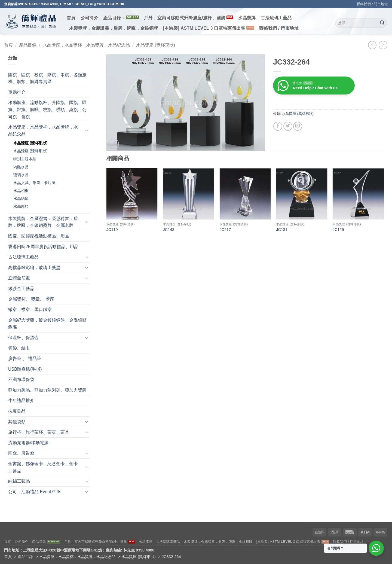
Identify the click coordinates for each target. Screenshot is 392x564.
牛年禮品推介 (21, 400)
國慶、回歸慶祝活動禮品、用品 (39, 236)
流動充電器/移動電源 (28, 443)
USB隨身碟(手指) (25, 369)
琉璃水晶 (21, 175)
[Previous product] (383, 45)
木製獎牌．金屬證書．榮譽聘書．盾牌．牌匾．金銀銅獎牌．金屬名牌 (43, 222)
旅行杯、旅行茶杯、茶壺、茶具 (39, 432)
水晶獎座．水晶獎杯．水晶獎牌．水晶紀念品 (86, 45)
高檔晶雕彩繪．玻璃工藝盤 (34, 268)
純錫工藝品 (19, 481)
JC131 (282, 230)
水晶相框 (21, 191)
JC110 (112, 230)
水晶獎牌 (247, 18)
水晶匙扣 (21, 206)
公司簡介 (89, 18)
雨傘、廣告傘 (21, 453)
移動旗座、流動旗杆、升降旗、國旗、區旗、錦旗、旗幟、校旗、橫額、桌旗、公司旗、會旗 (47, 109)
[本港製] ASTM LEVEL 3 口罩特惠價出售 (204, 28)
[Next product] (372, 45)
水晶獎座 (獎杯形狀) (156, 45)
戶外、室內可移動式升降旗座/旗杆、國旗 (185, 18)
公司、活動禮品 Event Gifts (35, 492)
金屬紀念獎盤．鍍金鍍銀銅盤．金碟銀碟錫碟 (47, 324)
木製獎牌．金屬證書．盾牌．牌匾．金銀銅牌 (114, 28)
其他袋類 (17, 422)
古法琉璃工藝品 (276, 18)
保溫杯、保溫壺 (23, 338)
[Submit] (382, 23)
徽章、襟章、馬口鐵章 (30, 310)
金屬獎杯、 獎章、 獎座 (31, 299)
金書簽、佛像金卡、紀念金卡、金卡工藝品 (43, 467)
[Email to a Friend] (298, 126)
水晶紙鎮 (21, 199)
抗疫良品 (17, 411)
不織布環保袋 (21, 379)
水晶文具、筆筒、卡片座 (34, 183)
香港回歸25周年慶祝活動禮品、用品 (43, 247)
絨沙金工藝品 (21, 289)
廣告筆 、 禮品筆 (25, 359)
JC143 (169, 230)
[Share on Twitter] (288, 126)
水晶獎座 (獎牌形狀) (30, 151)
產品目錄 (114, 18)
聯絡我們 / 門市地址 (372, 4)
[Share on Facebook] (278, 126)
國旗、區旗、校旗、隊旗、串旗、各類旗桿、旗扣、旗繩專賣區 (47, 78)
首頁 (71, 18)
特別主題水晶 (25, 159)
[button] (114, 144)
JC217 (225, 230)
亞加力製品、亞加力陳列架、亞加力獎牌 (47, 390)
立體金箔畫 (19, 278)
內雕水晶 (21, 167)
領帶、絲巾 (19, 348)
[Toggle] (87, 131)
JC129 (338, 230)
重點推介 (17, 92)
